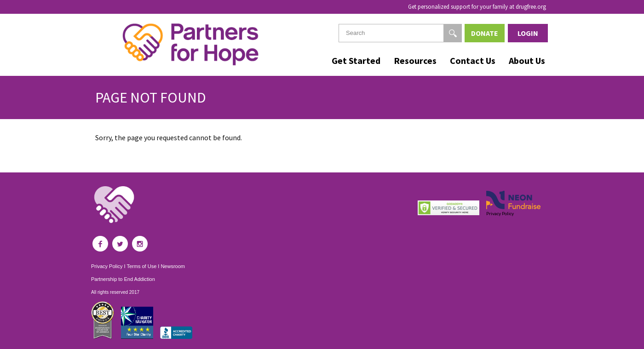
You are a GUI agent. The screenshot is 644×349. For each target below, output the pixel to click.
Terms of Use (141, 266)
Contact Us (473, 60)
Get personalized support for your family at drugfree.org (477, 7)
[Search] (453, 33)
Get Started (356, 60)
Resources (415, 60)
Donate (485, 33)
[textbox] (400, 33)
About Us (527, 60)
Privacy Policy (107, 266)
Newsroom (173, 266)
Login (528, 33)
